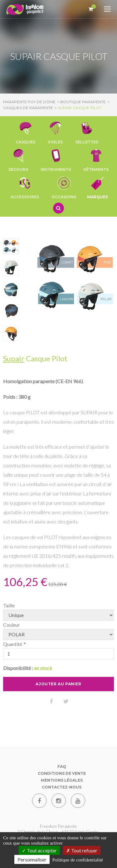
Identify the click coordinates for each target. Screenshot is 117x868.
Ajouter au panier (58, 684)
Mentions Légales (62, 780)
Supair (14, 358)
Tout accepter (39, 850)
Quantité (13, 644)
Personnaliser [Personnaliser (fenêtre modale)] (32, 859)
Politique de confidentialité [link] (78, 860)
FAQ (62, 767)
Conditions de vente (62, 773)
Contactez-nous (62, 787)
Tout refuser (82, 850)
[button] (25, 133)
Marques (97, 187)
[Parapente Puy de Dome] (25, 10)
